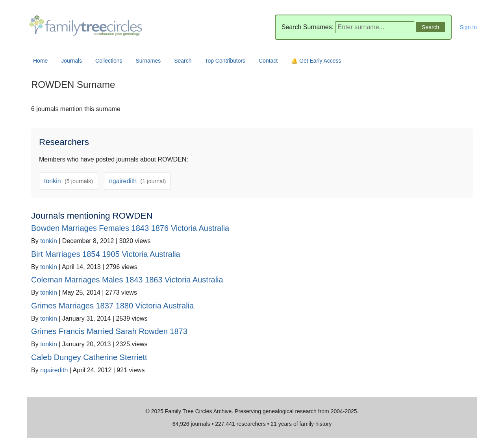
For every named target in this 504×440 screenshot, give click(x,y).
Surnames (148, 61)
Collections (109, 61)
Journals (71, 61)
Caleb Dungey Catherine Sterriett (89, 357)
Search (183, 61)
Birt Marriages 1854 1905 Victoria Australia (106, 254)
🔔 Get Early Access (316, 61)
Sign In (468, 27)
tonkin (69, 181)
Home (40, 61)
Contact (268, 61)
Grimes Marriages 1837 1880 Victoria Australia (112, 306)
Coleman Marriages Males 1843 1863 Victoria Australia (127, 280)
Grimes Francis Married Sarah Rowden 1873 (109, 331)
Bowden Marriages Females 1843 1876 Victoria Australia (130, 228)
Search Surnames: (308, 27)
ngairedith (137, 181)
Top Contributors (225, 61)
